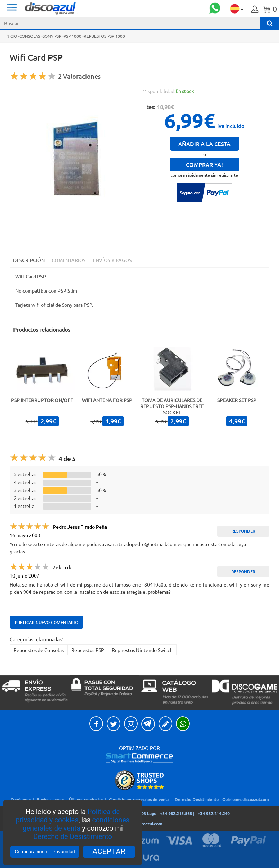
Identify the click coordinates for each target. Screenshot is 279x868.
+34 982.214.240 (214, 813)
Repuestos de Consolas (39, 650)
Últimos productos (86, 799)
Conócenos (21, 799)
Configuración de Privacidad (45, 852)
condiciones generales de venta (76, 824)
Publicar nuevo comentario (47, 622)
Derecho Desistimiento (197, 799)
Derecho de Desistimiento (73, 836)
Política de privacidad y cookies (68, 816)
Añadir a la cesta (204, 144)
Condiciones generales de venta (139, 799)
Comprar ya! (204, 164)
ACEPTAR (109, 852)
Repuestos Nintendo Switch (142, 650)
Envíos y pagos (51, 799)
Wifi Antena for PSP (107, 400)
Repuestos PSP (88, 650)
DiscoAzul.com (93, 8)
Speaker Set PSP (237, 400)
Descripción (29, 260)
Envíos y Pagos (112, 260)
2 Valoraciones (79, 76)
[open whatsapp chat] (215, 9)
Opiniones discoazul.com (245, 799)
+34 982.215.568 (176, 813)
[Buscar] (270, 23)
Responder (243, 531)
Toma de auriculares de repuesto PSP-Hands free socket (172, 406)
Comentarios (69, 260)
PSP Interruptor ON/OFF (42, 400)
